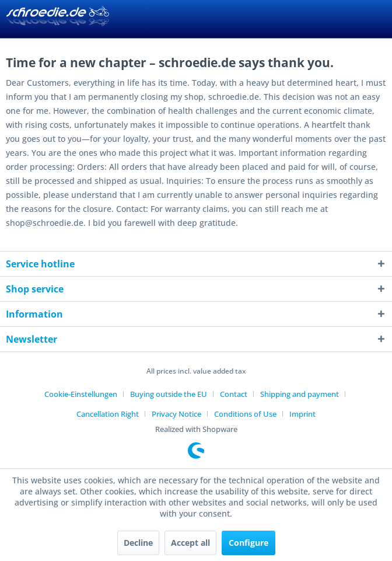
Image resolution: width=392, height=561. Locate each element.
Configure (249, 543)
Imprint (302, 414)
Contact (234, 394)
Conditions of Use (245, 414)
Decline (138, 543)
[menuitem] (85, 394)
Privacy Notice (176, 414)
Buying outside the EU (169, 394)
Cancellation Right (108, 414)
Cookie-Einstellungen (81, 394)
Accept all (190, 543)
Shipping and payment (300, 394)
